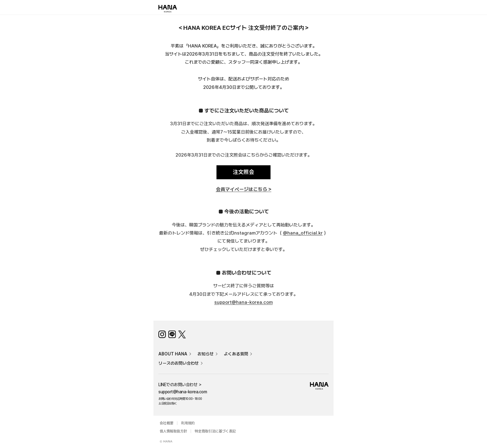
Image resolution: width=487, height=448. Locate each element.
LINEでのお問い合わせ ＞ (180, 385)
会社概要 (166, 423)
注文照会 (243, 172)
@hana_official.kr (303, 233)
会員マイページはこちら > (244, 190)
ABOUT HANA (173, 354)
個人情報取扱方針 (173, 431)
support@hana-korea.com (243, 302)
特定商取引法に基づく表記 (215, 431)
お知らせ (206, 354)
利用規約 (188, 423)
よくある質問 (236, 354)
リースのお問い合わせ (179, 363)
